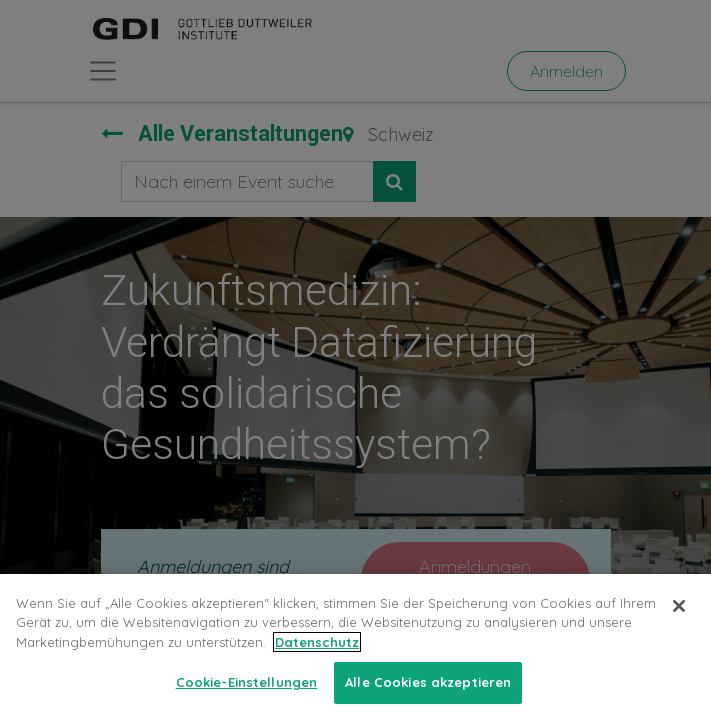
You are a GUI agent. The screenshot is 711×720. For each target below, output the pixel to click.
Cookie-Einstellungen (247, 682)
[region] (355, 647)
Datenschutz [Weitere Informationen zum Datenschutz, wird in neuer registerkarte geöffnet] (317, 642)
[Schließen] (679, 606)
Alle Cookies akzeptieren (428, 682)
